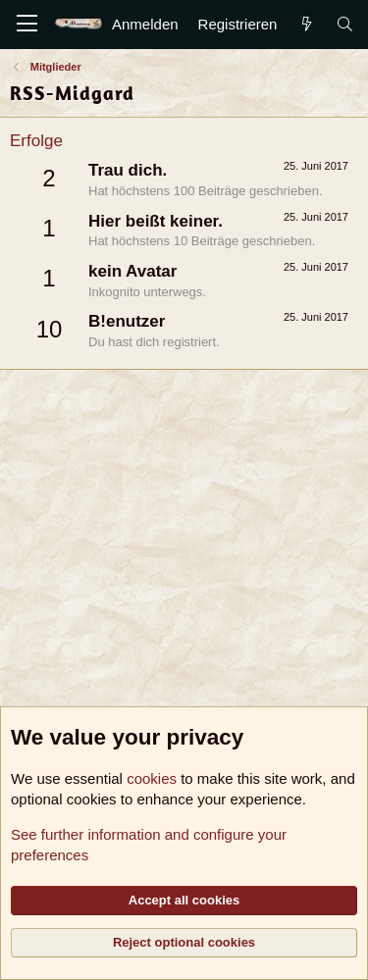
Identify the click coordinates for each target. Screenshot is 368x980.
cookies (152, 778)
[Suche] (345, 24)
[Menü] (27, 25)
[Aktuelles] (306, 24)
